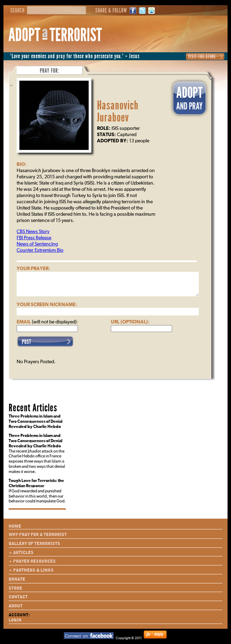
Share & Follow (111, 11)
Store (15, 588)
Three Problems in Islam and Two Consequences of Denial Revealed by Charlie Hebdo (35, 422)
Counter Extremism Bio (40, 250)
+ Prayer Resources (32, 561)
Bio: (22, 164)
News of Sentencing (37, 244)
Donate (17, 579)
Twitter (142, 11)
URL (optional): (130, 322)
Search (17, 11)
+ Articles (21, 553)
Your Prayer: (33, 269)
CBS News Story (33, 232)
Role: (104, 128)
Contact (18, 597)
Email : (47, 322)
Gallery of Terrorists (34, 544)
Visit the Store (202, 56)
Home (15, 526)
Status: (106, 135)
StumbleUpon (152, 11)
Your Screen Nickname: (47, 305)
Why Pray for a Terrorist (38, 535)
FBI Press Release (34, 238)
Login (15, 620)
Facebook (133, 11)
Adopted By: (113, 141)
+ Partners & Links (31, 570)
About (16, 606)
